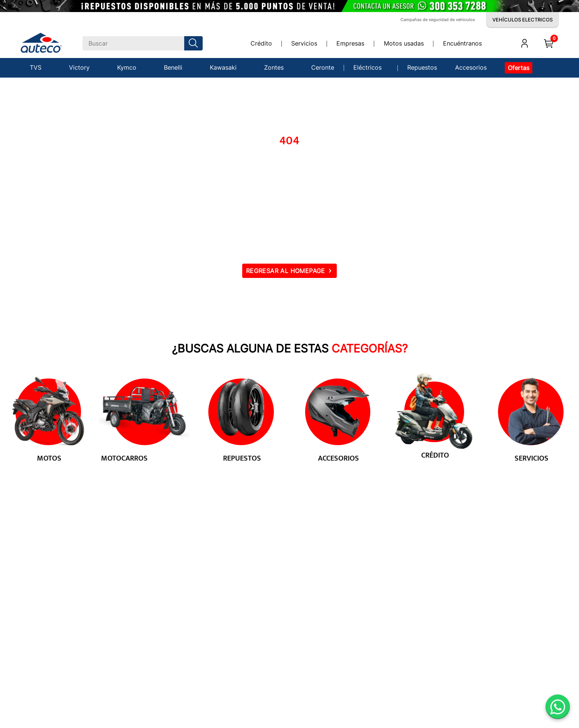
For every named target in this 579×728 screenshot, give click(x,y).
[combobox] (143, 43)
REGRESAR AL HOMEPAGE (286, 271)
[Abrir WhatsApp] (558, 707)
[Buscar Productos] (195, 43)
